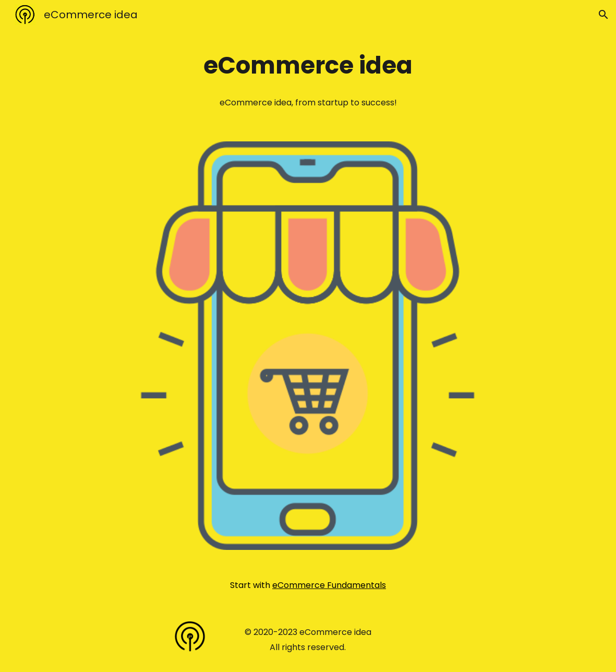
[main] (308, 65)
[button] (603, 15)
